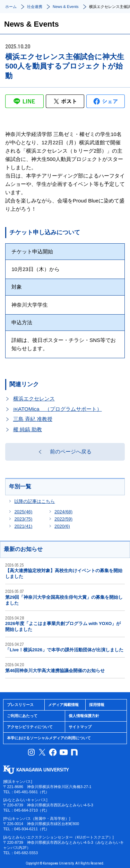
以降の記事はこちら (34, 501)
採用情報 (97, 705)
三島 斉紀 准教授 (33, 419)
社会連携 (35, 7)
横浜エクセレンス (34, 399)
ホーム (11, 7)
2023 (23, 519)
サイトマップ (80, 727)
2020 (62, 526)
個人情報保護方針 (84, 716)
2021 (23, 526)
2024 (63, 512)
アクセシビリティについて (30, 727)
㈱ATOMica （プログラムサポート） (58, 409)
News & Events (66, 7)
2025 (23, 512)
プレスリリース (20, 705)
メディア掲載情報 (63, 705)
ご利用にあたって (22, 716)
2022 (63, 519)
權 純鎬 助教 (28, 429)
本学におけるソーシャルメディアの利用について (49, 738)
